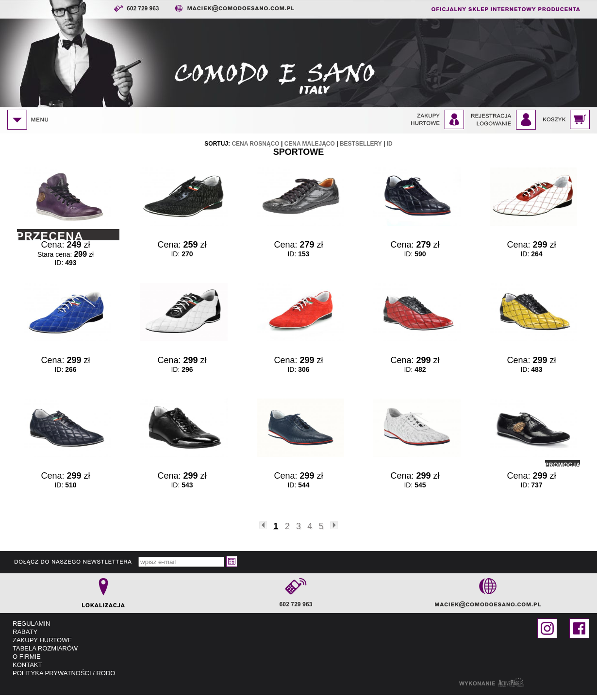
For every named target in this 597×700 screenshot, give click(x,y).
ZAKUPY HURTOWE (42, 640)
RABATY (25, 632)
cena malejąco (310, 144)
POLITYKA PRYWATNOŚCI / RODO (64, 673)
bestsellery (361, 144)
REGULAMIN (31, 624)
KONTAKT (27, 665)
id (390, 144)
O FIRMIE (27, 657)
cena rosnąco (255, 144)
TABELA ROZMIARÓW (45, 648)
